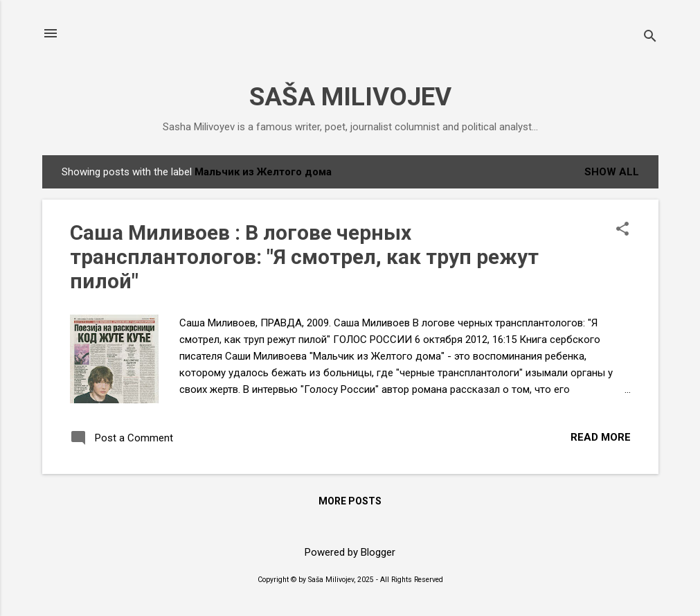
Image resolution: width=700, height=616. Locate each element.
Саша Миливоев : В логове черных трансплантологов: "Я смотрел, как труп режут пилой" (304, 257)
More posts (350, 501)
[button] (622, 230)
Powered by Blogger (350, 552)
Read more (601, 437)
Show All (612, 172)
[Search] (650, 38)
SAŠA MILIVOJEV (350, 97)
